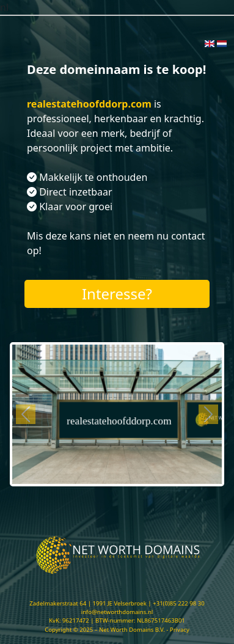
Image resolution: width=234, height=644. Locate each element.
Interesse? (117, 294)
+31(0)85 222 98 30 (179, 603)
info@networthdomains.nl (117, 612)
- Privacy (178, 630)
